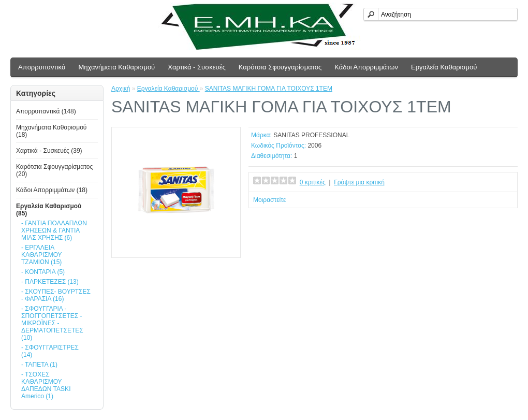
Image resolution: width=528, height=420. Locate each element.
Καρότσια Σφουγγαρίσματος (280, 67)
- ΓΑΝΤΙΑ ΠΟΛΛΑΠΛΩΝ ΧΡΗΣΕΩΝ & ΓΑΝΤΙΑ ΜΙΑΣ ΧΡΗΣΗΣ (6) (54, 230)
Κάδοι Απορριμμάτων (366, 67)
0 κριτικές (313, 182)
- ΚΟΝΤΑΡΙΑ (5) (43, 272)
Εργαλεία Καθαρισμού (444, 67)
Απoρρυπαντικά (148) (46, 111)
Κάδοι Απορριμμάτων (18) (52, 190)
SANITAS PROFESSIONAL (311, 135)
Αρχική (121, 89)
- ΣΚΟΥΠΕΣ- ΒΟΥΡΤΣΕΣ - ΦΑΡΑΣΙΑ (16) (56, 295)
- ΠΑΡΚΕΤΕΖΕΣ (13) (50, 282)
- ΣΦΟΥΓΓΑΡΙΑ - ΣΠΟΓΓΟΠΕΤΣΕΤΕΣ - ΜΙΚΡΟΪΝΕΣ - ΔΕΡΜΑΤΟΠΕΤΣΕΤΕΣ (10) (52, 323)
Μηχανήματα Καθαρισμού (116, 67)
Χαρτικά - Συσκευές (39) (49, 151)
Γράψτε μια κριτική (359, 182)
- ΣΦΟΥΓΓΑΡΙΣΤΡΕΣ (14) (50, 351)
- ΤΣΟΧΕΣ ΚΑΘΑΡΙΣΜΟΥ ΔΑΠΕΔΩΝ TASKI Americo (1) (46, 385)
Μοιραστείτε (269, 200)
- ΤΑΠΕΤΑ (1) (39, 365)
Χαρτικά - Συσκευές (196, 67)
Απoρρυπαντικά (42, 67)
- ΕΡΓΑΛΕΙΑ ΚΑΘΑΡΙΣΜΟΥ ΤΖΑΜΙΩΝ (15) (41, 255)
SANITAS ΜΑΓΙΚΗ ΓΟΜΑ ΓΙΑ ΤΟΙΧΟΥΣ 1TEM (269, 89)
